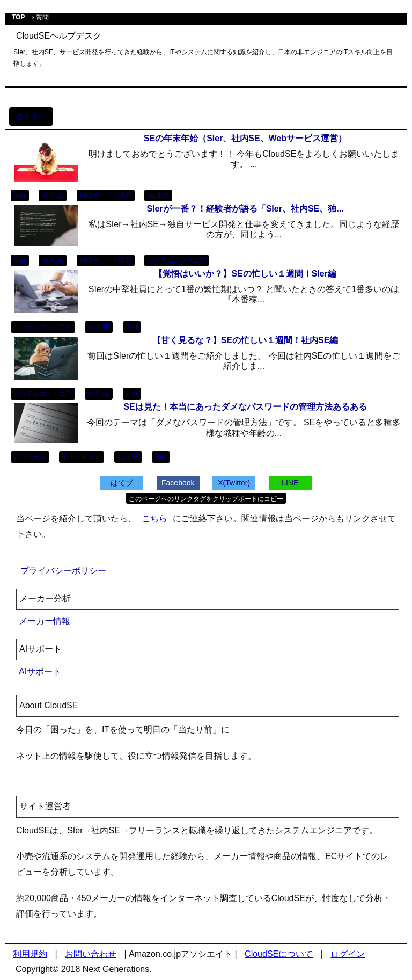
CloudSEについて (279, 954)
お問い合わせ (91, 954)
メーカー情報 (45, 621)
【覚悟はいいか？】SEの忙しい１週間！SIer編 (245, 274)
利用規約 (30, 954)
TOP (18, 17)
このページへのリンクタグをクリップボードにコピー (206, 499)
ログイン (348, 954)
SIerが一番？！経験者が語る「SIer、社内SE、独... (245, 209)
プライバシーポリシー (63, 571)
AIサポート (40, 672)
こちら (154, 518)
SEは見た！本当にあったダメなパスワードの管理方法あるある (245, 407)
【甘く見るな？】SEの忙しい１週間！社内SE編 (245, 340)
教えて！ (31, 117)
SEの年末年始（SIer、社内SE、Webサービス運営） (245, 138)
